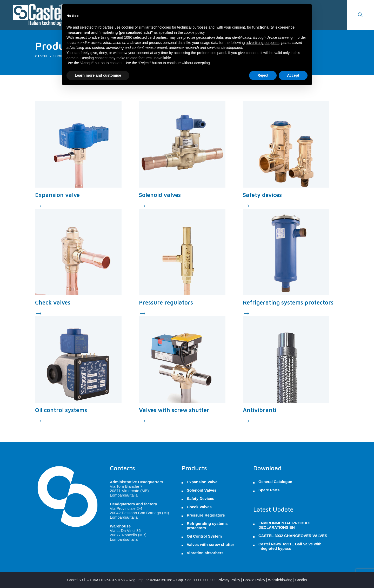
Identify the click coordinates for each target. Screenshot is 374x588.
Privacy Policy (229, 580)
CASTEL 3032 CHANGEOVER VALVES (293, 536)
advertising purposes (262, 43)
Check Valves (199, 507)
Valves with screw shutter (174, 410)
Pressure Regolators (206, 515)
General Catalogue (275, 482)
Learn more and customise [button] (98, 75)
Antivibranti (260, 410)
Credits (301, 580)
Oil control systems (61, 410)
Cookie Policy (254, 580)
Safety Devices (201, 498)
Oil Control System (204, 536)
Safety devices (262, 195)
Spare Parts (269, 490)
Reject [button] (263, 75)
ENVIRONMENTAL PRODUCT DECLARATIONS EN (285, 525)
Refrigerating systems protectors (288, 302)
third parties (157, 37)
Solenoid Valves (202, 490)
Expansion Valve (202, 482)
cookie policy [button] (194, 32)
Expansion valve (57, 195)
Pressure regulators (166, 302)
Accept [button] (293, 75)
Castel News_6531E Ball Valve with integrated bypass (290, 546)
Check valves (53, 302)
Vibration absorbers (205, 553)
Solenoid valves (160, 195)
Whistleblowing (280, 580)
